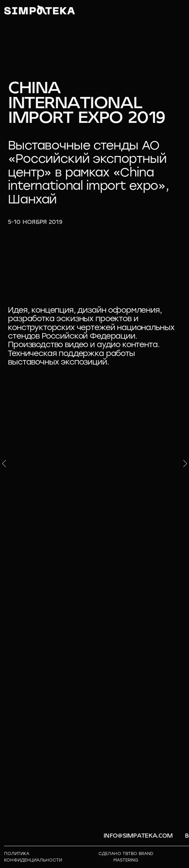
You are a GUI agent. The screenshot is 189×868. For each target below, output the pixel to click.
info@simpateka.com (138, 836)
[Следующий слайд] (185, 463)
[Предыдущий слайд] (4, 463)
